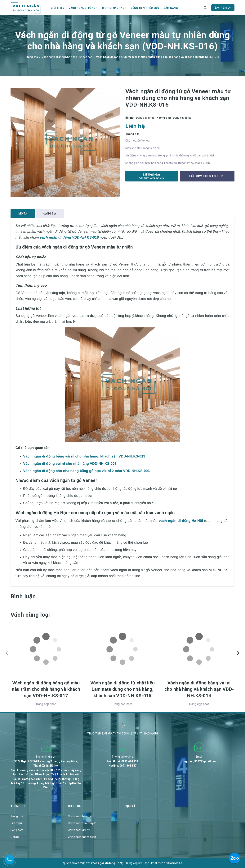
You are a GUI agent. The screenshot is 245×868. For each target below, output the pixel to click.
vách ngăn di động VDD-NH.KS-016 (69, 238)
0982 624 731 (157, 178)
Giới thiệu (58, 8)
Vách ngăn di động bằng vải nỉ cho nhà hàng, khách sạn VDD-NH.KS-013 (84, 457)
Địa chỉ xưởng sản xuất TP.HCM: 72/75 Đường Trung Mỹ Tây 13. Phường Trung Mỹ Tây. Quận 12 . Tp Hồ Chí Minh (46, 783)
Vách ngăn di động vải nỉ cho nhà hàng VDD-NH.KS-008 (70, 464)
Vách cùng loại (30, 615)
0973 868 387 (128, 766)
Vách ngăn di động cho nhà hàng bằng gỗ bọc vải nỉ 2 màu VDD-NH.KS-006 (86, 471)
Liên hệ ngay (223, 8)
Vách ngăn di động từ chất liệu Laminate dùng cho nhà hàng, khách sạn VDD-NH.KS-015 (122, 689)
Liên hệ (15, 837)
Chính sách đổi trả (79, 830)
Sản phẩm (17, 830)
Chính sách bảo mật (80, 816)
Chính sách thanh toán (82, 837)
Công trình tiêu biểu (145, 8)
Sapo (146, 863)
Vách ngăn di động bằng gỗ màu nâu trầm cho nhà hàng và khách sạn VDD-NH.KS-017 (46, 689)
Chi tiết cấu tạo (114, 8)
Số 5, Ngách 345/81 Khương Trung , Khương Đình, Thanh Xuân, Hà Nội (46, 764)
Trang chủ (17, 816)
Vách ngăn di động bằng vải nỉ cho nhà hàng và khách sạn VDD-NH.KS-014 (199, 689)
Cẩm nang (171, 8)
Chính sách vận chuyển (82, 823)
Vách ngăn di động (83, 8)
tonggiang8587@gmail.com (199, 762)
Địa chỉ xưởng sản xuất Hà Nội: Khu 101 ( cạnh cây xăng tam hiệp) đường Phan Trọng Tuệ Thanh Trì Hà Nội (46, 772)
